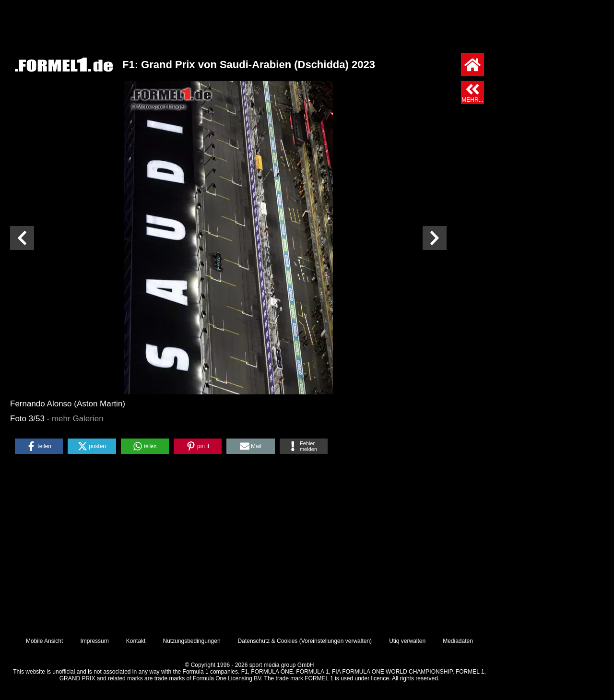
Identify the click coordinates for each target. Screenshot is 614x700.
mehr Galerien (78, 419)
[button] (39, 446)
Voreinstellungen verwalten (336, 641)
